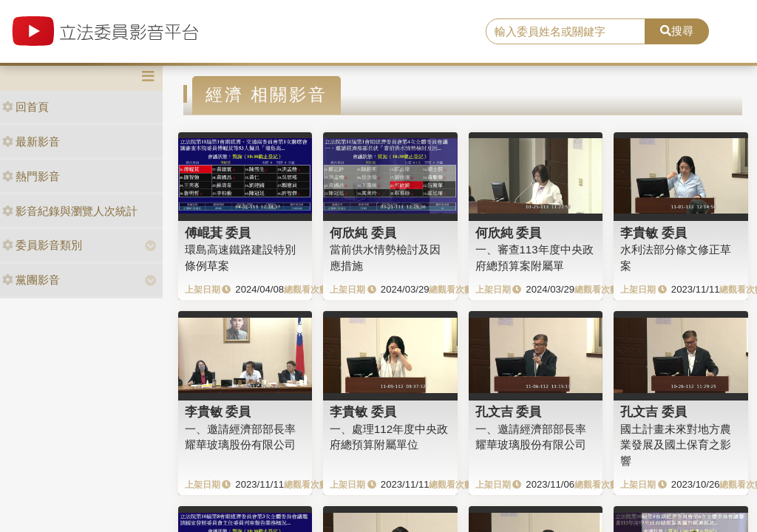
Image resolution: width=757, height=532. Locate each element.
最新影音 (31, 141)
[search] (566, 32)
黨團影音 (31, 280)
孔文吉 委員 (509, 412)
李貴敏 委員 (654, 233)
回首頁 (26, 107)
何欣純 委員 (363, 233)
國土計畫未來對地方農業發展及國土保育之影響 (676, 445)
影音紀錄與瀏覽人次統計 (70, 211)
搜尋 (677, 31)
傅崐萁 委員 (218, 233)
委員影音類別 (42, 245)
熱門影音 (31, 176)
